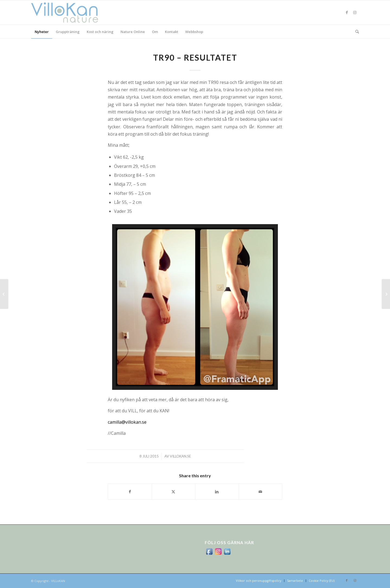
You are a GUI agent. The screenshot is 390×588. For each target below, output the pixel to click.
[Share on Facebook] (130, 492)
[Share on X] (174, 492)
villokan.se (180, 456)
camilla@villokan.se (127, 422)
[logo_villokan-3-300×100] (68, 12)
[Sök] (355, 32)
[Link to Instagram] (355, 12)
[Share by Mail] (261, 492)
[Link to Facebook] (347, 12)
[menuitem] (42, 32)
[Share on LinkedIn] (217, 492)
